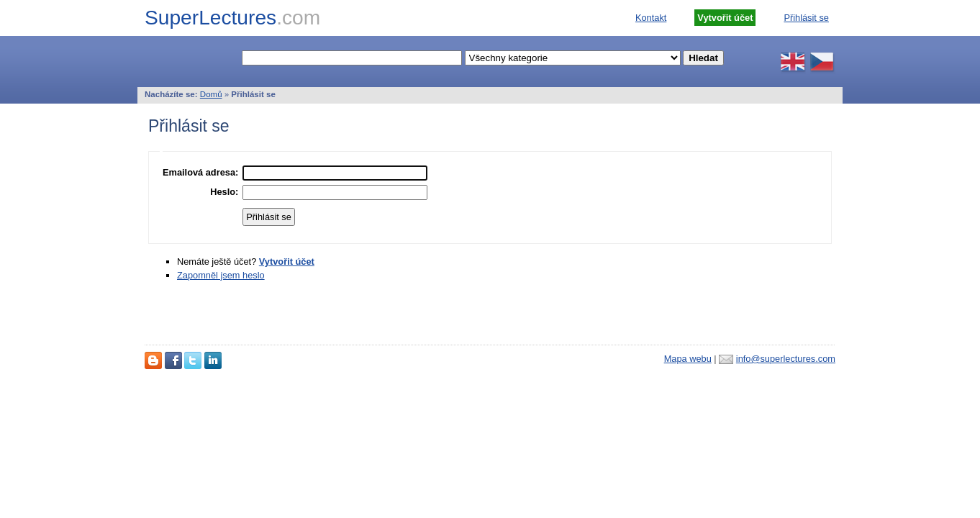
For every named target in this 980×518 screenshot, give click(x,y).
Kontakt (651, 18)
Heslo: (224, 192)
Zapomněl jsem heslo (221, 275)
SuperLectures (232, 18)
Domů (211, 94)
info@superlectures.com (786, 359)
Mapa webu (688, 359)
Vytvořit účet (287, 262)
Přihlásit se (806, 18)
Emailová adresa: (200, 172)
